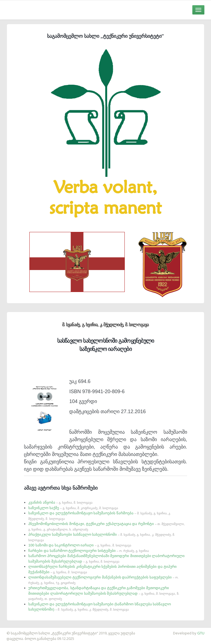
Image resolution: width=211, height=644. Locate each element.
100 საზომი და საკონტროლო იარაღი (80, 545)
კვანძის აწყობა (60, 502)
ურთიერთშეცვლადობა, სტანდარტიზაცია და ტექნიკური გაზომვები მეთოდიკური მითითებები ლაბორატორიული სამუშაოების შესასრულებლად (104, 593)
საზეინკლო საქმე (73, 508)
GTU (201, 633)
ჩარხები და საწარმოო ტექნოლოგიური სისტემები (89, 551)
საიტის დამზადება (16, 630)
